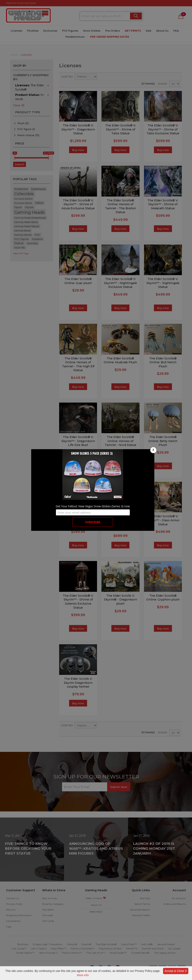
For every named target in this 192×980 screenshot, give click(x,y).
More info (83, 975)
